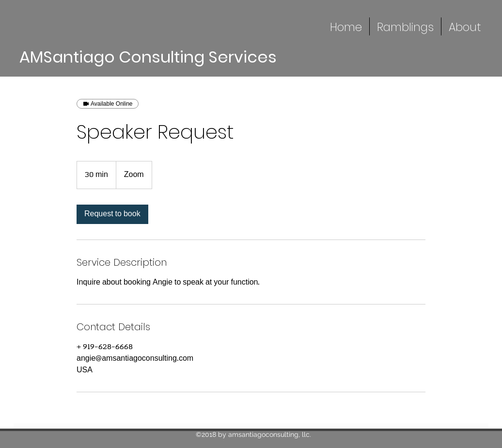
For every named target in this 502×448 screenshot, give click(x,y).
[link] (112, 214)
